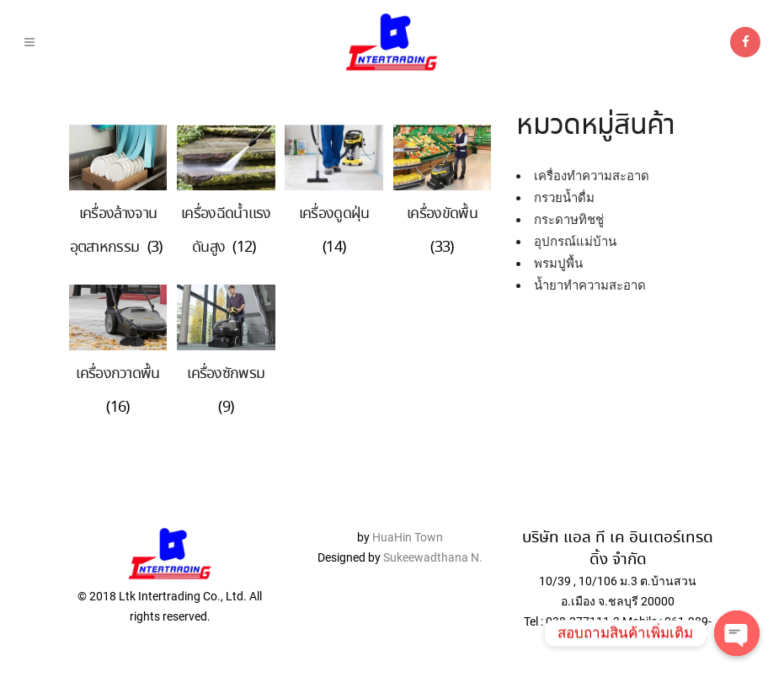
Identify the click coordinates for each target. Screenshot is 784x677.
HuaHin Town (408, 537)
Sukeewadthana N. (432, 557)
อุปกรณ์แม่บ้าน (575, 242)
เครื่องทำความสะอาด (592, 176)
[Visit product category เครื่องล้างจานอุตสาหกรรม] (118, 221)
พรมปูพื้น (558, 264)
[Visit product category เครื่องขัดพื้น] (443, 221)
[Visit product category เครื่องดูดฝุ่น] (334, 221)
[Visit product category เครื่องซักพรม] (226, 381)
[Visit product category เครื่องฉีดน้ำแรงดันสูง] (226, 221)
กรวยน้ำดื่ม (564, 198)
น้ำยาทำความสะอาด (590, 285)
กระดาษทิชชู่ (569, 220)
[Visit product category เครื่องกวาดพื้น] (118, 381)
